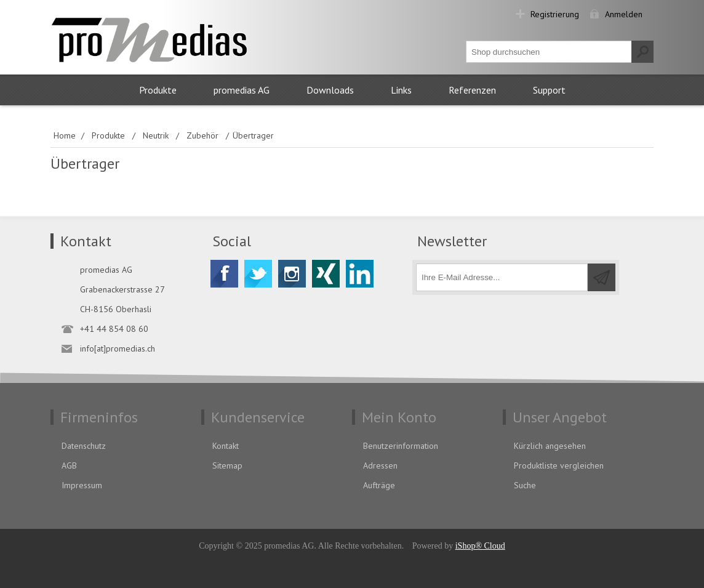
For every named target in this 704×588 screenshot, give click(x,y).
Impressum (82, 485)
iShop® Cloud (480, 546)
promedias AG (242, 90)
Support (549, 90)
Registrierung (555, 14)
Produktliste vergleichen (559, 465)
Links (401, 90)
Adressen (380, 465)
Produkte (158, 90)
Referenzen (472, 90)
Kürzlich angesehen (550, 446)
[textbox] (549, 52)
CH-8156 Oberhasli (116, 309)
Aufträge (379, 485)
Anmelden (624, 14)
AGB (69, 465)
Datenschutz (84, 446)
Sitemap (227, 465)
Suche (525, 485)
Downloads (330, 90)
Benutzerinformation (401, 446)
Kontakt (226, 446)
